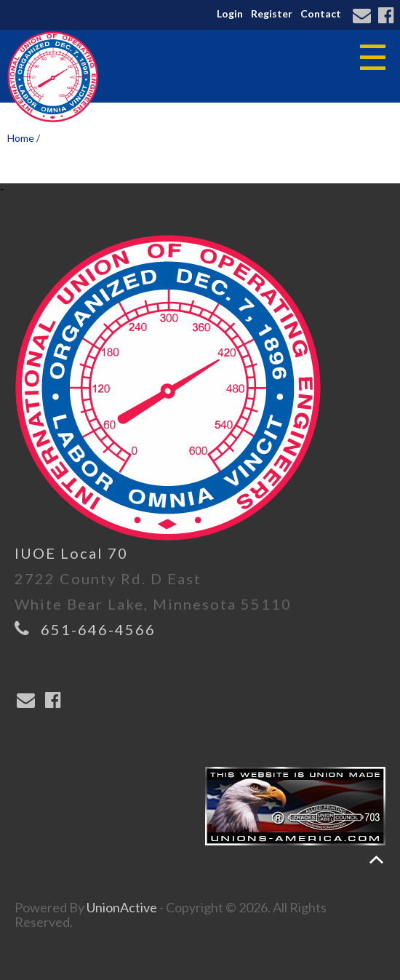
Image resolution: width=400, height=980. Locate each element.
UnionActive (122, 907)
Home (21, 138)
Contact (321, 13)
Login (230, 13)
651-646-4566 (98, 629)
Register (272, 13)
